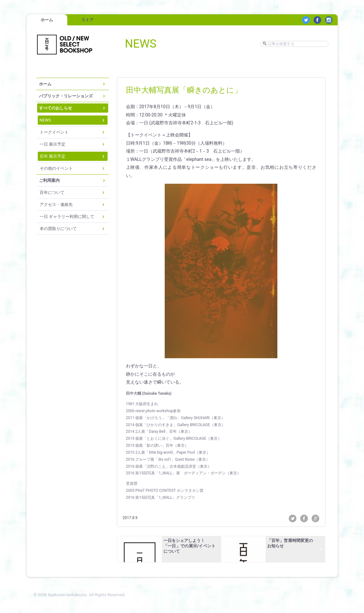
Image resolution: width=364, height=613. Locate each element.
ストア (87, 20)
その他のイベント (56, 168)
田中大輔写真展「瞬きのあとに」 (184, 90)
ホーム (47, 20)
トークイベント (54, 132)
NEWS (45, 120)
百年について (52, 192)
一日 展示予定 (53, 144)
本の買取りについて (58, 229)
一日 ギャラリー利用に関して (67, 217)
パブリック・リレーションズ (66, 96)
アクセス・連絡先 (56, 204)
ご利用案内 (49, 180)
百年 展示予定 (53, 156)
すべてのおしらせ (56, 108)
